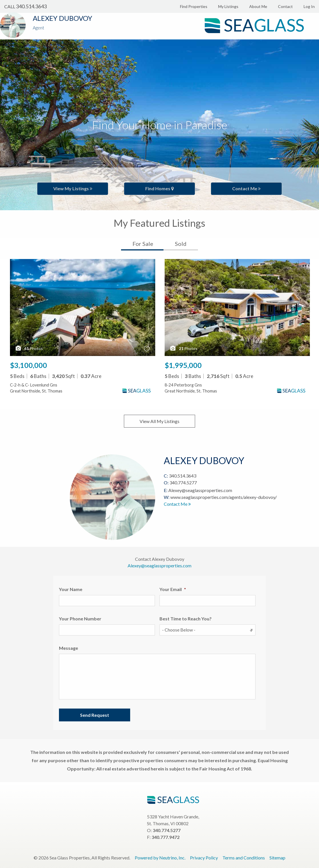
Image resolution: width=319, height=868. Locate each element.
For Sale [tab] (143, 244)
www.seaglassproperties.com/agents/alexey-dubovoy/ (224, 497)
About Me (258, 6)
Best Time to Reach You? (186, 619)
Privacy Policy (204, 858)
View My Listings (73, 188)
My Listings (228, 6)
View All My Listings (159, 421)
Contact (285, 6)
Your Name (71, 589)
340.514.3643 (31, 6)
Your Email (173, 589)
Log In (309, 6)
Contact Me (246, 188)
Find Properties (194, 6)
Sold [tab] (181, 244)
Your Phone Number (80, 619)
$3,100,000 (28, 365)
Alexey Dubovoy (63, 18)
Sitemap (277, 858)
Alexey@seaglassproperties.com (200, 490)
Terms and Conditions (244, 858)
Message (68, 648)
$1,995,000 (183, 365)
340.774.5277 (183, 482)
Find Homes (159, 188)
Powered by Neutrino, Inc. (160, 858)
